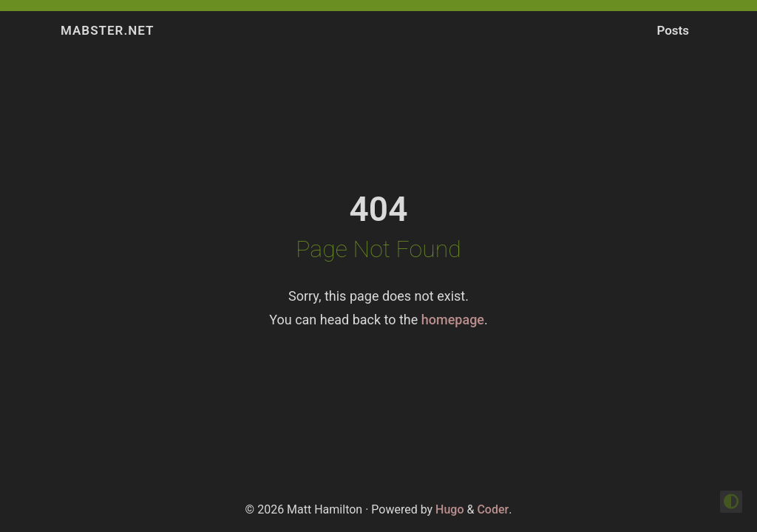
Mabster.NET (107, 30)
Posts (673, 30)
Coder (493, 509)
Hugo (449, 509)
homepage (453, 320)
